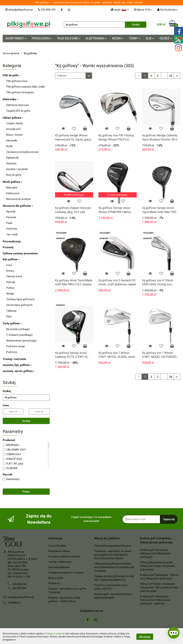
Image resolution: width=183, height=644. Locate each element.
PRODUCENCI (42, 38)
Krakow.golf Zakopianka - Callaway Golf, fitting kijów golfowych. (155, 553)
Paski (9, 223)
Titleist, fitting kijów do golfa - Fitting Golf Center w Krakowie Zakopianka (157, 566)
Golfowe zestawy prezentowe (20, 253)
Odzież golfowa (13, 118)
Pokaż (26, 492)
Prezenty (8, 247)
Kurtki (9, 146)
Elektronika (10, 99)
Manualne (12, 188)
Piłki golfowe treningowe (20, 92)
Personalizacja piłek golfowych (113, 546)
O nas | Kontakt (57, 546)
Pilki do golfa (12, 75)
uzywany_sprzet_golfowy (19, 371)
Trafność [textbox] (62, 76)
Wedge (10, 294)
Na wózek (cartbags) (18, 329)
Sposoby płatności (59, 567)
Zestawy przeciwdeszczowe (22, 152)
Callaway (11, 311)
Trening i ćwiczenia (14, 359)
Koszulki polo (14, 129)
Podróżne (12, 352)
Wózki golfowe (13, 182)
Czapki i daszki (15, 123)
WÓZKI (118, 38)
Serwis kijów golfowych (19, 305)
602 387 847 (19, 588)
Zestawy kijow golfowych (20, 299)
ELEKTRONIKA (96, 38)
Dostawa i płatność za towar (65, 556)
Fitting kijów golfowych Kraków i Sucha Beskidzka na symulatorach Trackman (114, 567)
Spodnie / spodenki (17, 169)
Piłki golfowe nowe (17, 81)
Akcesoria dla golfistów (18, 206)
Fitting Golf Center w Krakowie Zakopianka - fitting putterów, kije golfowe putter (159, 587)
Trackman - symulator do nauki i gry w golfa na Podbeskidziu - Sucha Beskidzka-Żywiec (113, 555)
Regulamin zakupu (59, 551)
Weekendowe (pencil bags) (21, 341)
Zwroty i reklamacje (60, 562)
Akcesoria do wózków (19, 199)
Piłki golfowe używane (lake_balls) (26, 87)
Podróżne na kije (16, 346)
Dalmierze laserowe (18, 105)
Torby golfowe (12, 323)
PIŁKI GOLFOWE (69, 38)
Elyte (9, 316)
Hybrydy (11, 282)
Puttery (10, 288)
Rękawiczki (13, 158)
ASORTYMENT (16, 38)
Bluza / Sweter (15, 135)
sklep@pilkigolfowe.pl (21, 597)
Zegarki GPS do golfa (18, 111)
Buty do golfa (14, 175)
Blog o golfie (56, 578)
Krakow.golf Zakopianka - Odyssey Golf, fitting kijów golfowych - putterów (155, 600)
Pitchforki (12, 229)
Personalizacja (12, 241)
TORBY (135, 38)
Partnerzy (54, 583)
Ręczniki (11, 212)
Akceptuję (145, 637)
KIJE (150, 38)
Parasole (11, 217)
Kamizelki (12, 141)
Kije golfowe (11, 259)
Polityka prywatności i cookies (66, 573)
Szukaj (26, 421)
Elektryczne (13, 193)
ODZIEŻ (166, 38)
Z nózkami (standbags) (19, 335)
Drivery (10, 271)
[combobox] (74, 76)
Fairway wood (14, 276)
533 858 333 (19, 584)
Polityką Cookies (54, 634)
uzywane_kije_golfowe (17, 365)
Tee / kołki (12, 234)
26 (171, 76)
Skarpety (11, 163)
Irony (9, 265)
